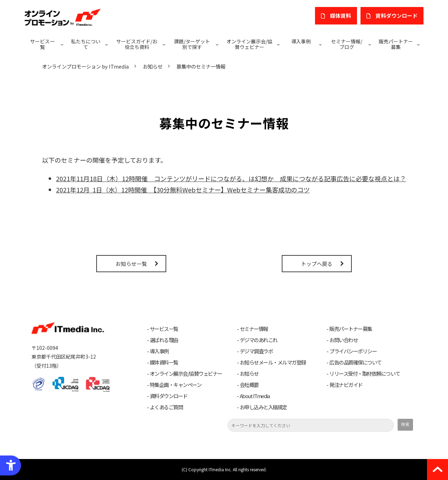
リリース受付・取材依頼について (365, 374)
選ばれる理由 (164, 340)
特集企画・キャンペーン (176, 385)
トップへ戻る (317, 264)
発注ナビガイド (346, 385)
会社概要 (249, 385)
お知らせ (153, 66)
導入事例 (301, 41)
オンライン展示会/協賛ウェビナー (249, 44)
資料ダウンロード (169, 396)
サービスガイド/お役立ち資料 (137, 44)
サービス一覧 (42, 44)
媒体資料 (341, 16)
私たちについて (86, 44)
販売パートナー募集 (396, 44)
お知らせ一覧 (131, 264)
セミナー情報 (254, 329)
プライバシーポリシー (353, 351)
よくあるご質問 (166, 407)
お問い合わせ (344, 340)
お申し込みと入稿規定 (263, 407)
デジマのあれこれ (259, 340)
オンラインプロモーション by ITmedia (85, 66)
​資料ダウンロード (397, 16)
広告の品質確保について (355, 362)
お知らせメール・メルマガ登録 (273, 362)
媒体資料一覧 (164, 362)
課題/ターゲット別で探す (192, 44)
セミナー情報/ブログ (347, 44)
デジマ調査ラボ (256, 351)
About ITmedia (255, 396)
